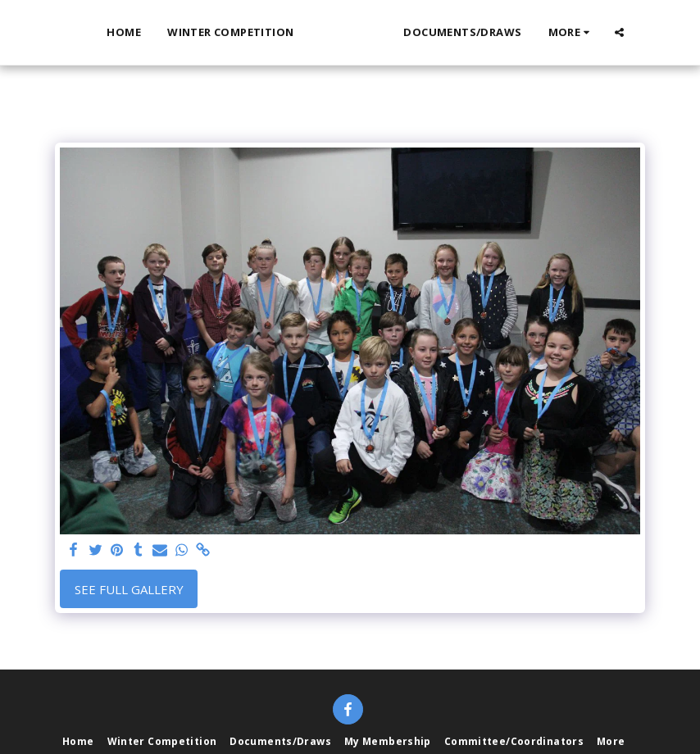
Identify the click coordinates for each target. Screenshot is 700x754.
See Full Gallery (129, 589)
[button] (648, 32)
